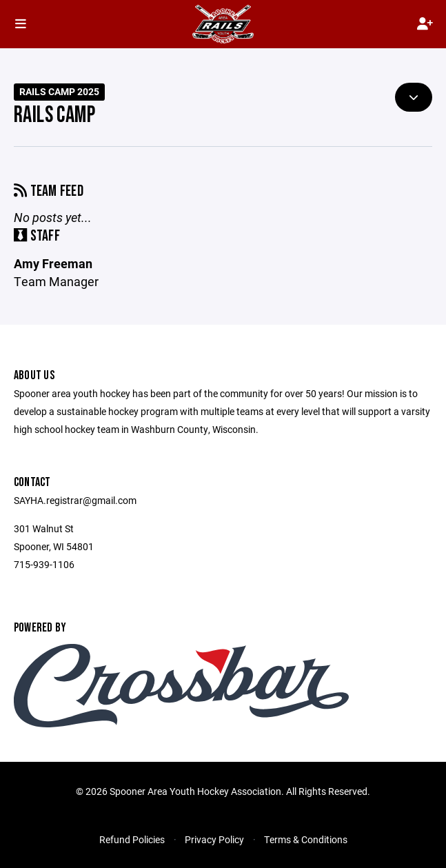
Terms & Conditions (306, 839)
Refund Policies (132, 839)
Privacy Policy (214, 839)
